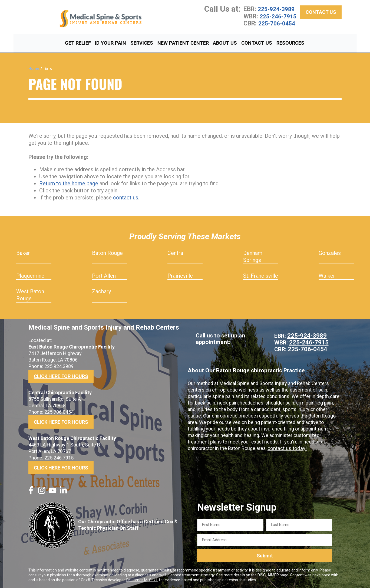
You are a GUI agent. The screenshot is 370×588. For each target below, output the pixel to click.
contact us (126, 198)
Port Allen (104, 276)
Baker (23, 253)
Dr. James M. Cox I (142, 580)
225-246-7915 (264, 19)
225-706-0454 (278, 30)
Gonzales (330, 253)
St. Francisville (261, 276)
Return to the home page (69, 184)
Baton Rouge (107, 253)
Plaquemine (30, 276)
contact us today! (286, 448)
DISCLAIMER (268, 575)
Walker (327, 276)
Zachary (101, 292)
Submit (265, 556)
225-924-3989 (277, 9)
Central (176, 253)
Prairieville (180, 276)
